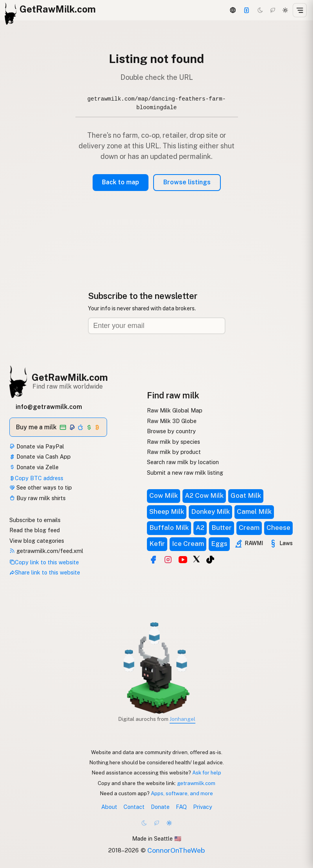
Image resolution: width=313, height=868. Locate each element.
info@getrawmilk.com (49, 407)
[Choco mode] (273, 10)
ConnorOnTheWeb (176, 850)
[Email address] (157, 326)
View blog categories (37, 541)
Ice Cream (188, 544)
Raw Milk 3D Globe (172, 421)
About (109, 807)
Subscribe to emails (35, 520)
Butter (222, 528)
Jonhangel (182, 719)
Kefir (157, 544)
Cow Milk (164, 495)
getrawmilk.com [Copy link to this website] (196, 783)
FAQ (181, 807)
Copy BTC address (36, 478)
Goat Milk (246, 495)
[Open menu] (300, 10)
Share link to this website (45, 572)
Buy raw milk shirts (38, 498)
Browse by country (171, 431)
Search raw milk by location (183, 462)
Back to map (121, 182)
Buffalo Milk (169, 528)
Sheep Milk (167, 511)
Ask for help (207, 773)
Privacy (203, 807)
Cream (249, 528)
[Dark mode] (260, 10)
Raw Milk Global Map (175, 410)
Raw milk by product (174, 452)
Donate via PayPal (37, 446)
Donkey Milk (210, 511)
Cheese (278, 528)
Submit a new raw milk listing (185, 473)
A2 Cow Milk (204, 495)
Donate (160, 807)
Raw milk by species (173, 442)
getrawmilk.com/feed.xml (46, 551)
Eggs (219, 544)
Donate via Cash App (40, 457)
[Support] (247, 10)
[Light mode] (285, 10)
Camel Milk (254, 511)
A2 (200, 528)
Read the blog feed (35, 530)
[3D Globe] (233, 10)
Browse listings (187, 182)
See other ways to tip (41, 487)
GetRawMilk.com (70, 377)
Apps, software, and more (182, 793)
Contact (134, 807)
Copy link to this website (44, 562)
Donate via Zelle (34, 467)
